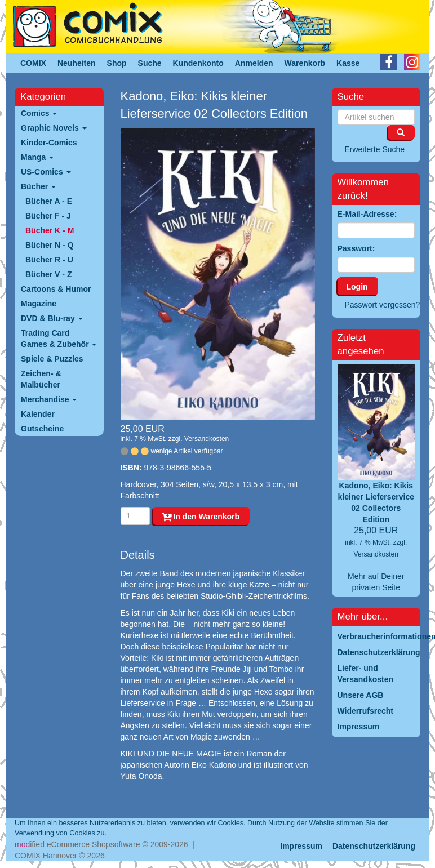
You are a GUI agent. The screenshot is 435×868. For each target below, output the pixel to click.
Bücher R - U (49, 260)
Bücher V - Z (48, 274)
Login (357, 287)
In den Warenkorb (201, 517)
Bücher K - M (50, 230)
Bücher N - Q (50, 245)
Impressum (301, 846)
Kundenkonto (198, 63)
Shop (117, 63)
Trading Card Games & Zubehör (59, 339)
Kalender (38, 414)
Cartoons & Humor (56, 289)
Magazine (39, 304)
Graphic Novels (54, 128)
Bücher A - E (49, 201)
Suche (150, 63)
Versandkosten (207, 439)
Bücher (38, 186)
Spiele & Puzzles (52, 359)
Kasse (348, 63)
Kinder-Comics (49, 143)
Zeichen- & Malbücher (41, 379)
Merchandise (49, 399)
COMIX (33, 63)
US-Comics (46, 172)
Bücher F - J (48, 216)
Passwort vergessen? (383, 305)
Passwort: (356, 248)
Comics (39, 113)
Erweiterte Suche (375, 149)
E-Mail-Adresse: (367, 214)
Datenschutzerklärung (374, 846)
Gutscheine (42, 429)
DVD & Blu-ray (52, 318)
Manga (37, 157)
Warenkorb (305, 63)
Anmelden (254, 63)
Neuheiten (77, 63)
